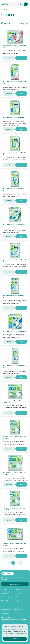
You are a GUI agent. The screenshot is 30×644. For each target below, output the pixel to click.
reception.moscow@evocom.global (12, 609)
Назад (4, 10)
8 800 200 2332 (6, 617)
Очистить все (24, 23)
